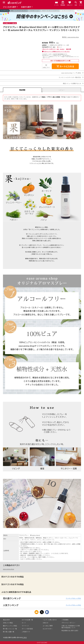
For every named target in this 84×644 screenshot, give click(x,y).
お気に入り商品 (8, 623)
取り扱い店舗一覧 (9, 632)
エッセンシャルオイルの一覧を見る (70, 77)
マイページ (25, 626)
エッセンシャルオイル (68, 11)
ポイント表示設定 (27, 629)
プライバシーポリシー (68, 623)
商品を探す (6, 620)
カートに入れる (65, 66)
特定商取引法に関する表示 (70, 631)
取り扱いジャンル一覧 (10, 629)
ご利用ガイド (26, 632)
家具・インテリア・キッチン (19, 11)
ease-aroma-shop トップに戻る (71, 73)
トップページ (5, 11)
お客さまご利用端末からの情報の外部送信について (71, 627)
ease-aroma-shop (9, 569)
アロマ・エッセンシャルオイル (50, 11)
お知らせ (46, 623)
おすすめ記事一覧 (27, 620)
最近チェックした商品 (10, 626)
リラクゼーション (34, 11)
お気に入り (46, 67)
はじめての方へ (48, 629)
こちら (25, 637)
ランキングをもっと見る (73, 598)
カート (24, 623)
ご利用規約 (65, 620)
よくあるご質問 (48, 626)
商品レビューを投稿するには (72, 83)
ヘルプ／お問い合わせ (50, 620)
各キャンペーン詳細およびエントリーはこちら (57, 51)
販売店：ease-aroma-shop (70, 37)
